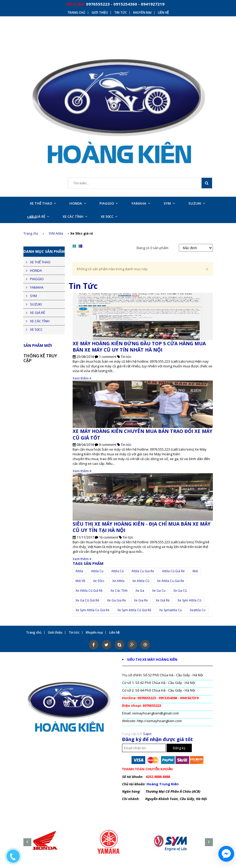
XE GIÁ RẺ (39, 216)
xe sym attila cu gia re (92, 610)
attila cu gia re (143, 571)
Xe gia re (141, 600)
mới (195, 571)
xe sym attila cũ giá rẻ (134, 610)
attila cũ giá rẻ (173, 571)
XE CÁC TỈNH (75, 216)
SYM (169, 203)
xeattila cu (198, 610)
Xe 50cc (99, 581)
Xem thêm (82, 378)
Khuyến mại (142, 13)
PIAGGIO (109, 203)
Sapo (147, 734)
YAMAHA (141, 203)
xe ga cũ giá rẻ (87, 600)
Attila (79, 571)
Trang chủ (34, 233)
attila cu (97, 571)
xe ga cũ (180, 591)
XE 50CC (109, 216)
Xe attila (118, 581)
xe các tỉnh (119, 591)
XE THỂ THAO (43, 203)
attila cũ (117, 571)
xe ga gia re (117, 600)
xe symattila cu (170, 610)
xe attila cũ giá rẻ (89, 591)
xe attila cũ (141, 581)
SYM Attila (56, 233)
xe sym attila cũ (189, 600)
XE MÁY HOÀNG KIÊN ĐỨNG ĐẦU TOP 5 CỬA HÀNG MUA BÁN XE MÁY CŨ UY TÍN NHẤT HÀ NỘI (139, 347)
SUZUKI (197, 203)
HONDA (78, 203)
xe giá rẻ (163, 600)
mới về (80, 581)
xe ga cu (159, 591)
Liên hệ (163, 13)
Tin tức (120, 13)
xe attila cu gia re (171, 581)
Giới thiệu (100, 13)
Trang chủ (76, 13)
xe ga (140, 591)
